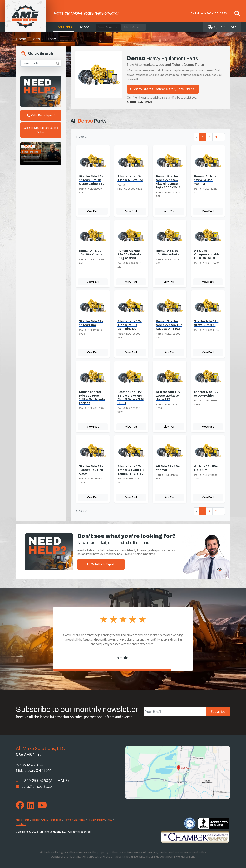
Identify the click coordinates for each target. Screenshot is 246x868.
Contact (21, 824)
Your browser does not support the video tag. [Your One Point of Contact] (41, 154)
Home (21, 39)
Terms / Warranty (75, 820)
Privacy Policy (96, 820)
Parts (35, 39)
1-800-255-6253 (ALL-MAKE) (45, 781)
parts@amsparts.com (38, 786)
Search (36, 820)
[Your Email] (175, 712)
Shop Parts (23, 820)
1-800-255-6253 (215, 13)
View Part (93, 211)
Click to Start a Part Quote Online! (41, 130)
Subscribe (218, 711)
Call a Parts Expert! (41, 115)
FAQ (109, 820)
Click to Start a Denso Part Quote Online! (163, 89)
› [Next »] (222, 137)
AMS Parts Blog (52, 820)
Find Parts (63, 27)
